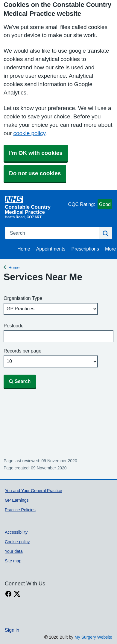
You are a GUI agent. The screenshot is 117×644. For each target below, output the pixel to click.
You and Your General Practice (34, 491)
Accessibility (16, 532)
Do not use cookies (35, 173)
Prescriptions (85, 249)
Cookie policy (17, 542)
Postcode (14, 326)
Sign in (12, 630)
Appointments (51, 249)
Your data (14, 551)
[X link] (17, 594)
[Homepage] (35, 205)
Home (24, 249)
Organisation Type (23, 298)
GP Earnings (17, 500)
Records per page (22, 351)
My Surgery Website (93, 637)
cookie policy (29, 133)
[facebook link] (8, 594)
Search (20, 381)
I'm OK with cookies (36, 153)
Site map (13, 561)
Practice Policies (20, 510)
